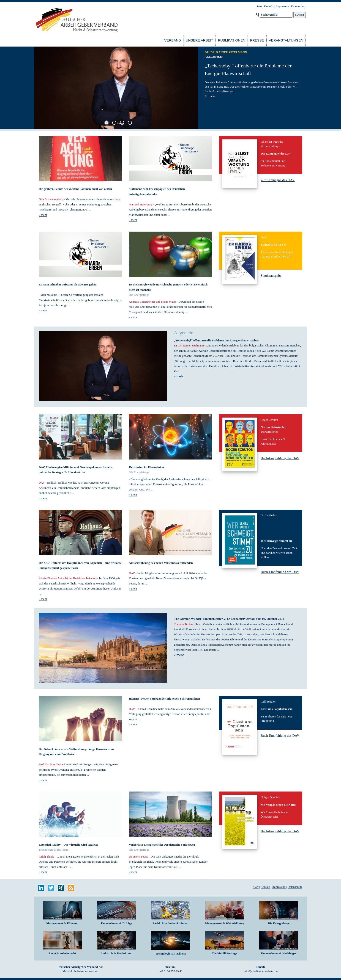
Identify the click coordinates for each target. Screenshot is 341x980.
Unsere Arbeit (199, 40)
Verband (173, 40)
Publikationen (232, 40)
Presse (257, 40)
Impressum (282, 6)
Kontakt (269, 6)
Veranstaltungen (286, 40)
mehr (210, 96)
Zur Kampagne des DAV (278, 180)
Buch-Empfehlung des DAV (280, 458)
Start (259, 6)
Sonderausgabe (271, 276)
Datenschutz (298, 6)
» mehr (43, 215)
